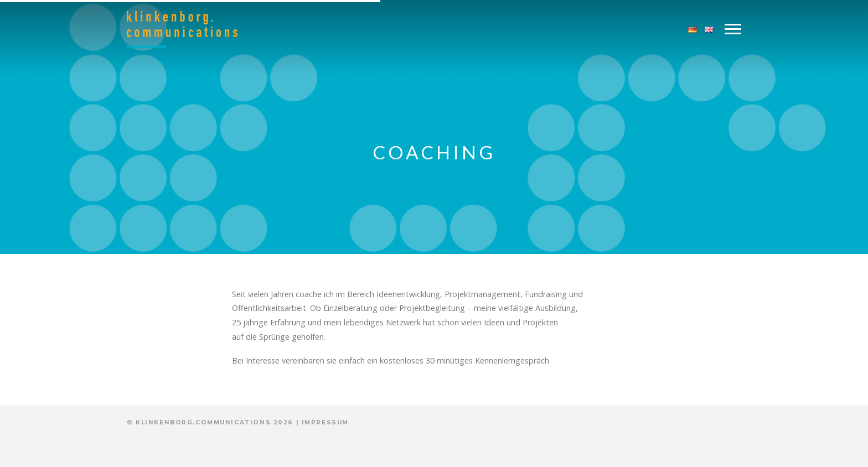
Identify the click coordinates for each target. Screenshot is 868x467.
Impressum (325, 422)
